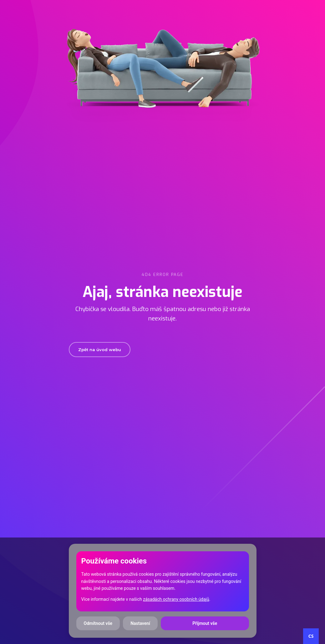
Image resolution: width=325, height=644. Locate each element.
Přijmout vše (205, 623)
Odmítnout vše (98, 623)
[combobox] (311, 636)
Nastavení (140, 623)
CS (311, 636)
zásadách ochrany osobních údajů (176, 599)
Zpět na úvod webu (100, 350)
